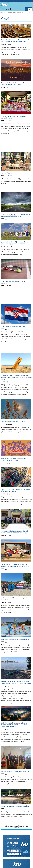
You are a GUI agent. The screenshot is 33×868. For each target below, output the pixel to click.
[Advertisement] (16, 145)
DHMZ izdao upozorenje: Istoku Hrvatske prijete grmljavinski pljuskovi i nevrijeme (16, 215)
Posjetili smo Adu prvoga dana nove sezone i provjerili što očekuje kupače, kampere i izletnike (16, 682)
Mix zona (3, 87)
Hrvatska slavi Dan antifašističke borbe (13, 326)
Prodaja (25, 1)
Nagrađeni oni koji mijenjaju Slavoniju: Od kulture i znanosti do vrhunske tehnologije (14, 532)
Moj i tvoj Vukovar (7, 173)
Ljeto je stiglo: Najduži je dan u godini (13, 421)
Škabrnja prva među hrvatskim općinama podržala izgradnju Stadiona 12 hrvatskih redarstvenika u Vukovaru (14, 725)
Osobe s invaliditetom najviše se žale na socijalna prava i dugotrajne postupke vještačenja (16, 41)
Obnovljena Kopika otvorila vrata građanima (15, 639)
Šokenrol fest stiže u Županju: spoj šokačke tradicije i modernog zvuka (14, 459)
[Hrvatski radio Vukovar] (4, 5)
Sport (2, 286)
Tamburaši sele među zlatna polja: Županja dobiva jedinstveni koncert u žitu (15, 84)
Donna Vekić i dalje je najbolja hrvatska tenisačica (13, 282)
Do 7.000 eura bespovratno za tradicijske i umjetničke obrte (14, 117)
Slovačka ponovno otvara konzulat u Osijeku (15, 771)
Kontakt (20, 1)
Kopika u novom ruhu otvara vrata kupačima (15, 806)
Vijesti (2, 44)
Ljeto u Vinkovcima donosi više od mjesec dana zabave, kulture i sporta (16, 490)
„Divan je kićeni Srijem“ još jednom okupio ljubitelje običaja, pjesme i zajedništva (14, 243)
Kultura (3, 176)
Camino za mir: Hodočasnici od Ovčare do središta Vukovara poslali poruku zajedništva (15, 565)
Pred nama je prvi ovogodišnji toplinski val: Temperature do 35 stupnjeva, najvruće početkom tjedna (16, 377)
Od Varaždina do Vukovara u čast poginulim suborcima (15, 599)
